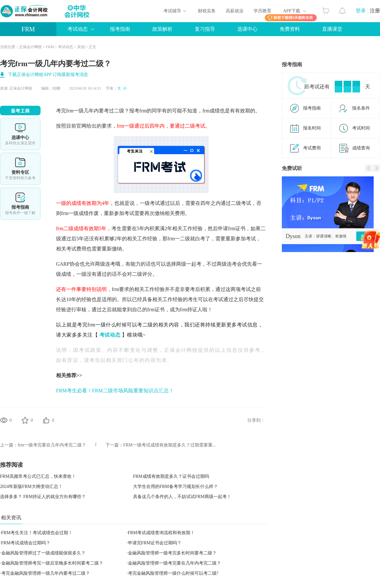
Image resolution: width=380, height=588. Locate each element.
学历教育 (263, 11)
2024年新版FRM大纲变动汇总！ (31, 487)
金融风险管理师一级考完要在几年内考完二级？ (174, 563)
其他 (81, 47)
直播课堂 (332, 29)
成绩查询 (361, 148)
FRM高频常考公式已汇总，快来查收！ (38, 476)
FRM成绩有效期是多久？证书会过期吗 (171, 476)
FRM (28, 29)
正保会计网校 (30, 47)
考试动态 (78, 29)
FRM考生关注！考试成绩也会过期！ (37, 533)
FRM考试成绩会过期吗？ (26, 543)
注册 (375, 11)
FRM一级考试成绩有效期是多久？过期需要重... (169, 445)
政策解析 (162, 29)
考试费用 (312, 148)
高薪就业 (235, 11)
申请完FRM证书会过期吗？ (155, 543)
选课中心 (247, 29)
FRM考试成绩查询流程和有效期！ (161, 533)
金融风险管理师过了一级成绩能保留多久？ (43, 553)
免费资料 (290, 29)
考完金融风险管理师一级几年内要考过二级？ (46, 573)
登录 (361, 11)
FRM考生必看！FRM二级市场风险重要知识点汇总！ (115, 391)
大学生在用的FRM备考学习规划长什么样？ (175, 487)
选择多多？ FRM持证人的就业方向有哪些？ (43, 497)
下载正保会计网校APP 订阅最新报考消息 (48, 75)
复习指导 (205, 29)
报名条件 (361, 108)
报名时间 (312, 128)
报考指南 (120, 29)
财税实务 (207, 11)
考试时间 (361, 128)
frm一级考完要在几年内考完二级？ (52, 445)
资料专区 (20, 169)
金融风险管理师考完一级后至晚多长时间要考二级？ (52, 563)
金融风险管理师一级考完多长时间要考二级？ (172, 553)
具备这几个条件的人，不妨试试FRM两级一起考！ (182, 497)
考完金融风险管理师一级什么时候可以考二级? (173, 573)
